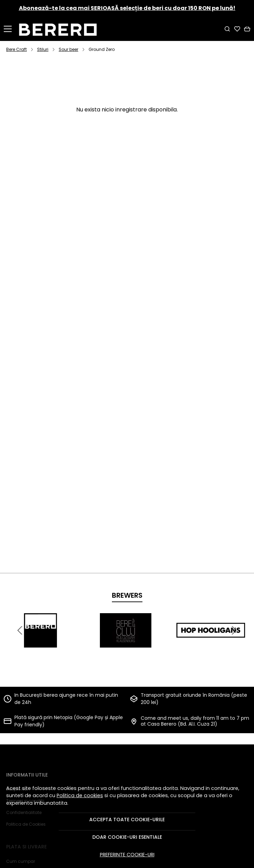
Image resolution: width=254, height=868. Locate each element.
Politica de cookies (80, 795)
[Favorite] (237, 29)
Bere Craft (16, 49)
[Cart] (247, 29)
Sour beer (68, 49)
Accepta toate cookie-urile (127, 820)
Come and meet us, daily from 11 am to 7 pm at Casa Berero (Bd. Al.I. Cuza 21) (195, 721)
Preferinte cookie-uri (127, 855)
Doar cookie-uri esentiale (127, 837)
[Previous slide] (20, 630)
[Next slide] (234, 630)
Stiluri (43, 49)
